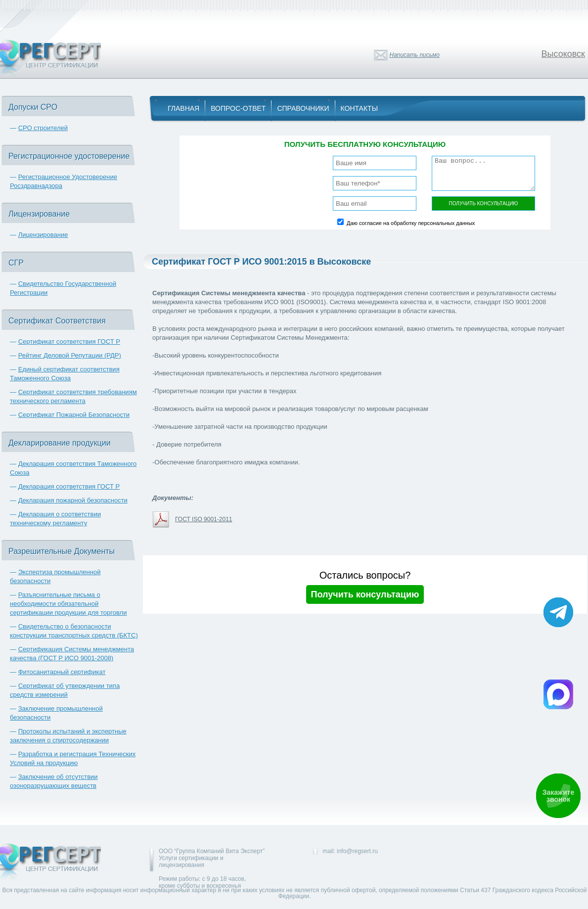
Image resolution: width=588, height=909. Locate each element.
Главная (183, 108)
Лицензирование (43, 235)
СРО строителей (43, 128)
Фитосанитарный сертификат (62, 672)
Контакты (360, 108)
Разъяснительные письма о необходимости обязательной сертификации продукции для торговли (68, 604)
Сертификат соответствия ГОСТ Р (69, 341)
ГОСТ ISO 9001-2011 (204, 519)
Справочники (303, 108)
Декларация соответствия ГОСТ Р (69, 486)
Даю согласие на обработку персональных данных (411, 223)
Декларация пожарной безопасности (73, 500)
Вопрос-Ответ (238, 108)
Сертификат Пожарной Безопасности (74, 415)
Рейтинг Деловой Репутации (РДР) (70, 355)
